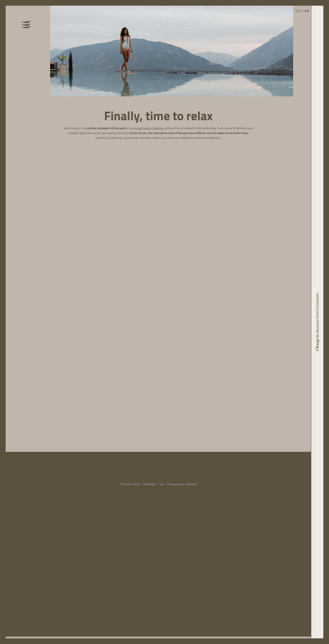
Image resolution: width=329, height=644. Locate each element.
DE (297, 11)
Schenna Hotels (130, 484)
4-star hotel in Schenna (149, 128)
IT (302, 11)
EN (307, 11)
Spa (162, 484)
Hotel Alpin (150, 484)
